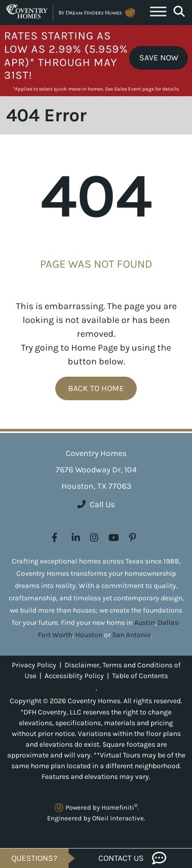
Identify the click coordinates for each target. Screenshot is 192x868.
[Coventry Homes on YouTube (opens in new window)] (114, 538)
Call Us (96, 504)
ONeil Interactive (118, 818)
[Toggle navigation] (158, 13)
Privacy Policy (34, 665)
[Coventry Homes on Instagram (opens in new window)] (94, 538)
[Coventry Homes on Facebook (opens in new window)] (55, 538)
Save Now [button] (159, 58)
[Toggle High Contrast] (96, 690)
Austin (144, 623)
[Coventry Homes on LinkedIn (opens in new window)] (76, 538)
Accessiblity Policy (74, 676)
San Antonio (132, 635)
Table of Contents (140, 676)
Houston (89, 635)
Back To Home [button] (96, 388)
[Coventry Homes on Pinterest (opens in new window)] (133, 538)
